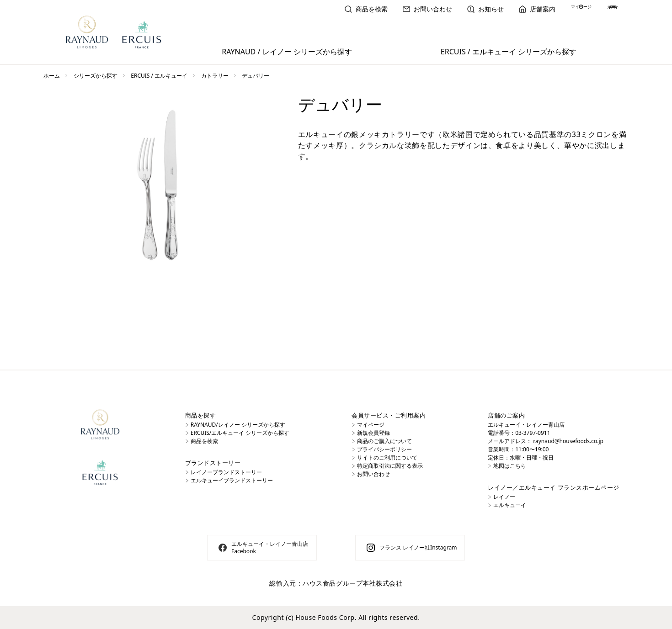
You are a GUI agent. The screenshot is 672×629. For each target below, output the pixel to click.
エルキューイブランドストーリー (232, 480)
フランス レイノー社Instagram (418, 547)
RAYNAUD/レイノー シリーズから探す (238, 425)
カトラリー (215, 76)
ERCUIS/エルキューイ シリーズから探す (240, 433)
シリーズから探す (96, 76)
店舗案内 (503, 9)
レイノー (504, 497)
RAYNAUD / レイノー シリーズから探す (287, 52)
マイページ (558, 9)
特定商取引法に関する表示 (390, 466)
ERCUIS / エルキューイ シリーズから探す (509, 52)
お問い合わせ (394, 9)
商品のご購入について (384, 441)
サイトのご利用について (387, 457)
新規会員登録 (373, 433)
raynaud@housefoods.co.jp (568, 441)
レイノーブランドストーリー (226, 472)
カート (610, 9)
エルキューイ (510, 505)
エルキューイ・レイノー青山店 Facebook (270, 547)
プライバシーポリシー (384, 449)
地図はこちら (510, 466)
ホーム (52, 76)
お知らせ (452, 9)
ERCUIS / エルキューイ (159, 76)
